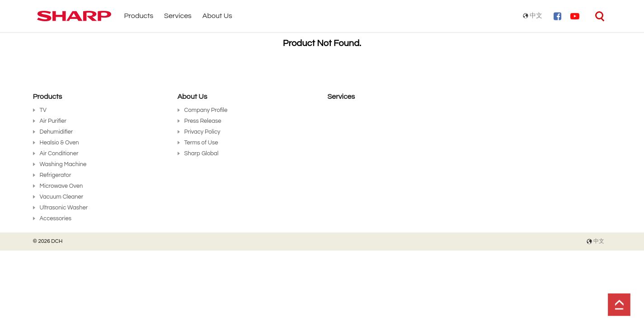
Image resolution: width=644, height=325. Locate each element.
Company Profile (206, 110)
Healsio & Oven (59, 143)
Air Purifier (53, 121)
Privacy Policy (202, 132)
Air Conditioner (59, 153)
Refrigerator (56, 175)
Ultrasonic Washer (64, 208)
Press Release (203, 121)
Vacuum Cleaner (62, 197)
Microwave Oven (61, 186)
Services (178, 16)
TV (43, 110)
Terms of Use (201, 143)
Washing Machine (63, 164)
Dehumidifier (56, 132)
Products (139, 16)
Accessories (56, 218)
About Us (217, 16)
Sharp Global (202, 153)
